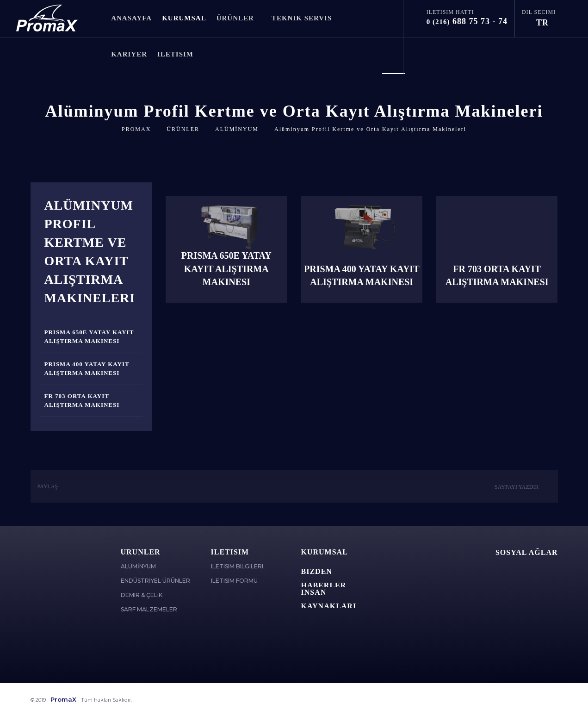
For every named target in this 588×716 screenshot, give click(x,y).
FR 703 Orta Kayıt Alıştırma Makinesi (82, 400)
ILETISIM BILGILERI (237, 566)
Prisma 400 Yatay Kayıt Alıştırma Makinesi (87, 368)
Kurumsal (325, 552)
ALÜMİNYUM (237, 129)
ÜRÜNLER (239, 18)
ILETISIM (179, 54)
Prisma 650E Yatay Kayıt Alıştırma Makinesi (89, 336)
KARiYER (129, 54)
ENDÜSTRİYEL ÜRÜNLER (155, 581)
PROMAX (136, 129)
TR (546, 23)
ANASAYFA (131, 18)
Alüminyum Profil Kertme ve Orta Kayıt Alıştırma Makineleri (370, 129)
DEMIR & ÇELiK (142, 595)
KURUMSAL (184, 18)
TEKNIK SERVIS (302, 18)
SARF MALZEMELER (149, 609)
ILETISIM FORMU (234, 581)
